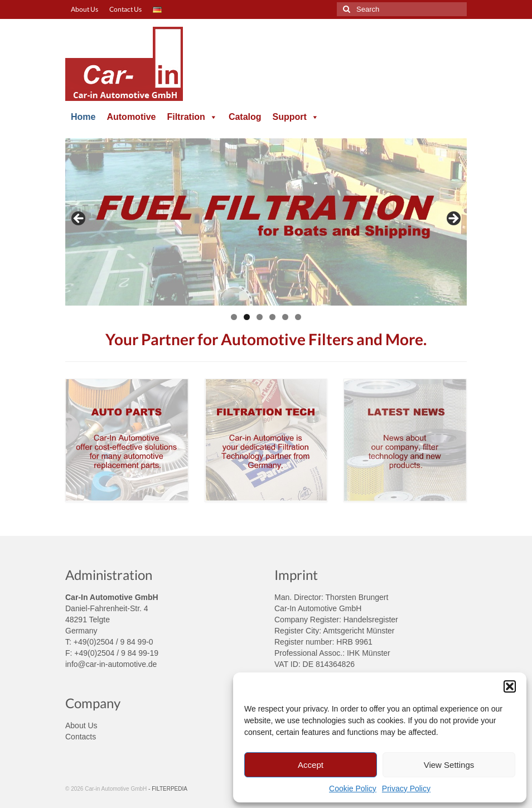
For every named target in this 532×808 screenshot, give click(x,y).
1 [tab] (234, 317)
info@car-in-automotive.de (111, 664)
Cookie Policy (353, 788)
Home (83, 117)
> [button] (453, 219)
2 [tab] (247, 317)
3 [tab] (260, 317)
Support (296, 117)
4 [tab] (272, 317)
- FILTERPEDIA (168, 789)
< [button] (79, 219)
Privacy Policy (406, 788)
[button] (510, 686)
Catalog (245, 117)
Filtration (192, 117)
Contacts (81, 737)
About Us (81, 725)
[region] (266, 222)
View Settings (449, 765)
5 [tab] (285, 317)
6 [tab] (298, 317)
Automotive (131, 117)
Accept (311, 765)
